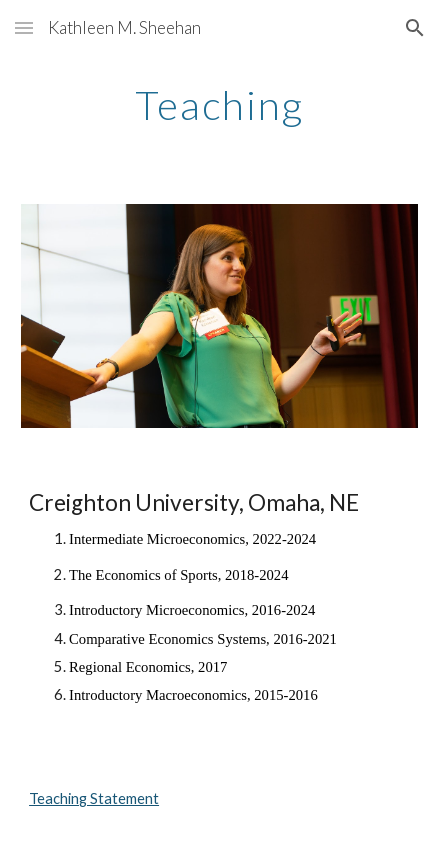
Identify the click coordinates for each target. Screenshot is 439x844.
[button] (24, 27)
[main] (219, 105)
